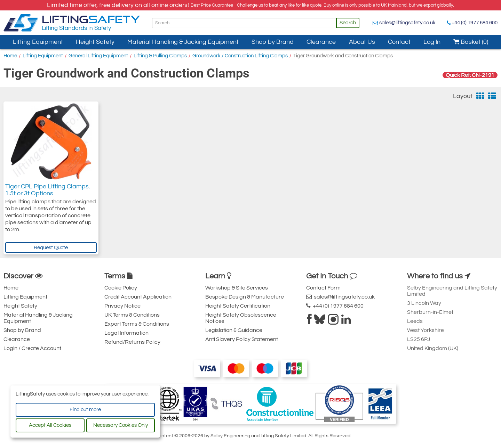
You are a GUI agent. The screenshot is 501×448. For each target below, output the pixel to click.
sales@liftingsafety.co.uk (407, 23)
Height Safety (95, 42)
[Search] (244, 23)
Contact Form (323, 288)
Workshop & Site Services (237, 288)
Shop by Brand (273, 42)
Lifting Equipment (38, 42)
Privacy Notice (122, 306)
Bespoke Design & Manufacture (245, 297)
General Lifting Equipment (98, 56)
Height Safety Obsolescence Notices (241, 318)
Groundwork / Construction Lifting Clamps (240, 56)
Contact (399, 42)
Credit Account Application (138, 297)
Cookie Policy (121, 288)
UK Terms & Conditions (132, 315)
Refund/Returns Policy (132, 342)
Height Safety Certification (238, 306)
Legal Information (126, 333)
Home (10, 56)
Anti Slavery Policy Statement (242, 339)
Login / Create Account (32, 348)
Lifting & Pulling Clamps (160, 56)
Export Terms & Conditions (137, 324)
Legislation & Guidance (234, 330)
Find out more (85, 410)
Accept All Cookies (50, 425)
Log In (432, 42)
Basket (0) (471, 42)
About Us (362, 42)
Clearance (321, 42)
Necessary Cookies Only (121, 425)
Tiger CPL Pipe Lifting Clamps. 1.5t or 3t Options (48, 190)
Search (348, 23)
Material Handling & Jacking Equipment (183, 42)
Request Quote (51, 248)
